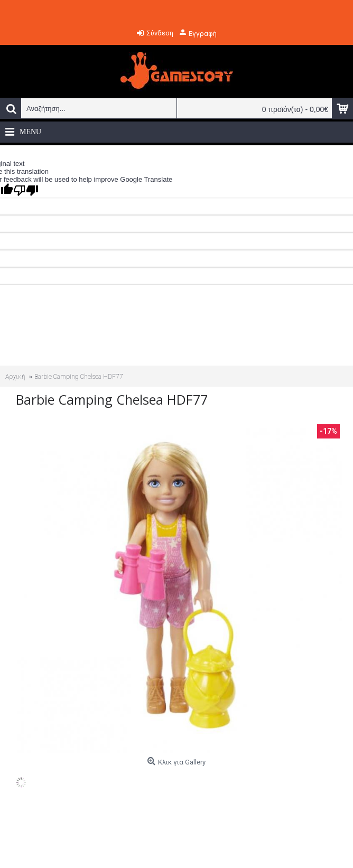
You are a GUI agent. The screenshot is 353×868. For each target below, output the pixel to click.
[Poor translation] (26, 190)
